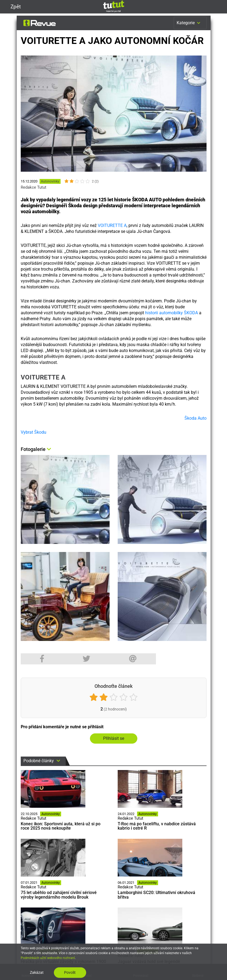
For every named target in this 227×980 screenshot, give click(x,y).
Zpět (12, 7)
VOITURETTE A (112, 225)
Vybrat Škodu (34, 432)
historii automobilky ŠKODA (172, 313)
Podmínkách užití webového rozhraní (48, 958)
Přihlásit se (114, 738)
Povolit (70, 972)
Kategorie (189, 23)
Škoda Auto (195, 418)
